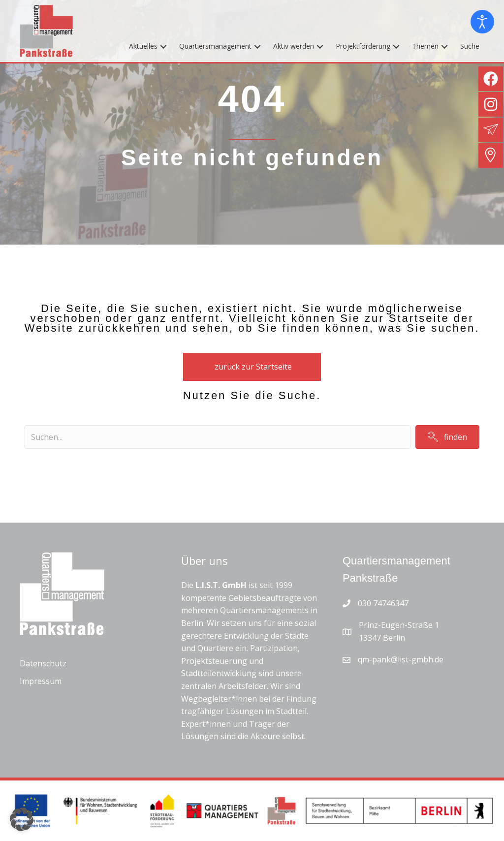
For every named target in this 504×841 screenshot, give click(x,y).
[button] (163, 47)
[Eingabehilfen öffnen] (482, 22)
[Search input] (218, 437)
